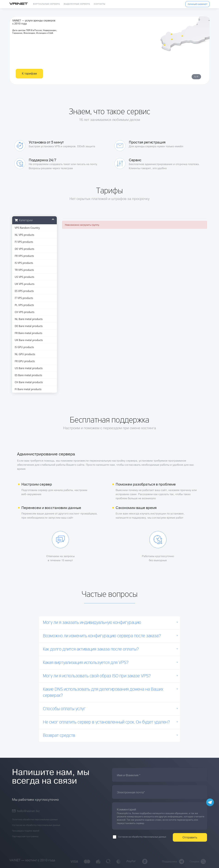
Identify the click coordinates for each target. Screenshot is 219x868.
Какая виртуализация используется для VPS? (86, 663)
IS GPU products (24, 347)
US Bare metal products (29, 368)
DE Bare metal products (29, 326)
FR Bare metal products (28, 333)
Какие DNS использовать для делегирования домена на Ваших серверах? (103, 693)
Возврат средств (59, 736)
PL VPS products (24, 305)
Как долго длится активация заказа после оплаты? (91, 649)
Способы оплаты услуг (64, 709)
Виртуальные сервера (47, 4)
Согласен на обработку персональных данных (140, 837)
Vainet (18, 4)
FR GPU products (25, 361)
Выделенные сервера (77, 4)
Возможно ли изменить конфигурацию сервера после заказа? (102, 636)
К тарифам (29, 88)
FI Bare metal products (28, 389)
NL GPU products (25, 354)
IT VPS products (24, 298)
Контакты (100, 4)
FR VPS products (24, 256)
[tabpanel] (109, 58)
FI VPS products (24, 242)
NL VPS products (24, 235)
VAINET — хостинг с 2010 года (32, 860)
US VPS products (24, 277)
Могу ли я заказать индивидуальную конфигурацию (92, 623)
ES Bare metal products (28, 375)
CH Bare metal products (29, 382)
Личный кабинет (198, 4)
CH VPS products (25, 312)
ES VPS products (24, 291)
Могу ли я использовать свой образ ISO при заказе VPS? (97, 676)
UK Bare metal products (29, 340)
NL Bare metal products (29, 319)
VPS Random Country (27, 228)
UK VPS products (25, 284)
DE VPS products (24, 249)
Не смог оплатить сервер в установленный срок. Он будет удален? (106, 722)
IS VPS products (24, 263)
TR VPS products (24, 270)
